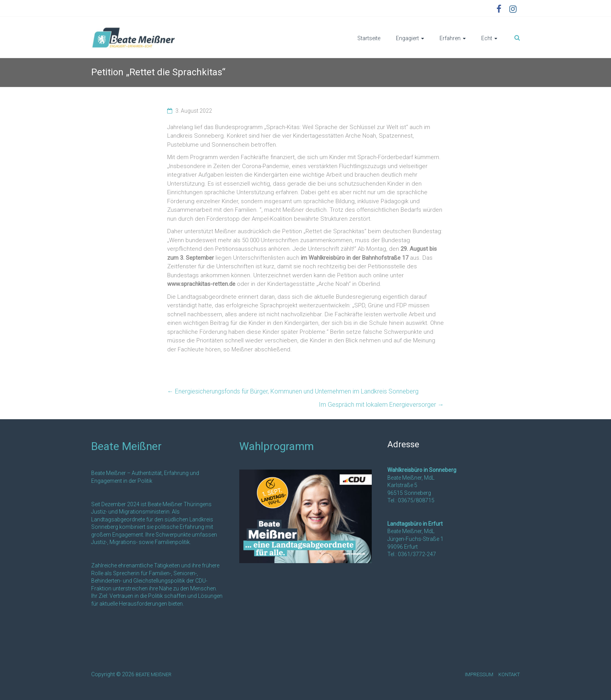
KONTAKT (509, 674)
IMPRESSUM (479, 674)
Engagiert (407, 38)
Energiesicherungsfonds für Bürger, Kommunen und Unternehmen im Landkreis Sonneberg (293, 391)
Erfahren (450, 38)
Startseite (369, 38)
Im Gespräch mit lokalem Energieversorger (381, 405)
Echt (487, 38)
